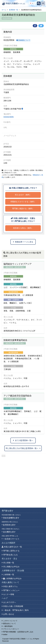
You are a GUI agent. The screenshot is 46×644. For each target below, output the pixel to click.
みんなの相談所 (8, 543)
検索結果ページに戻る (23, 242)
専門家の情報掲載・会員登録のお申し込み (18, 632)
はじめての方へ (10, 602)
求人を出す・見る (9, 559)
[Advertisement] (23, 481)
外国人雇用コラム (10, 586)
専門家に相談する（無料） (23, 209)
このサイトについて (10, 621)
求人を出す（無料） (23, 195)
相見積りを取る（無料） (23, 228)
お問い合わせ (9, 614)
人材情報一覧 (9, 575)
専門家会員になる (10, 555)
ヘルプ (5, 598)
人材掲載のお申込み (12, 579)
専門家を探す (7, 511)
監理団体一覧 (14, 10)
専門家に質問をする (11, 551)
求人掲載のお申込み (11, 567)
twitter (5, 634)
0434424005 (9, 117)
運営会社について (9, 624)
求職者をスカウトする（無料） (23, 202)
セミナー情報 (9, 594)
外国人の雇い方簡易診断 (13, 606)
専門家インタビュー (11, 590)
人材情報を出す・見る (13, 571)
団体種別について (23, 40)
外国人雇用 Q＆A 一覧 (13, 547)
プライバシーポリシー (11, 629)
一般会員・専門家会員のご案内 (16, 610)
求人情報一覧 (9, 563)
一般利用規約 (8, 626)
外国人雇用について (10, 582)
